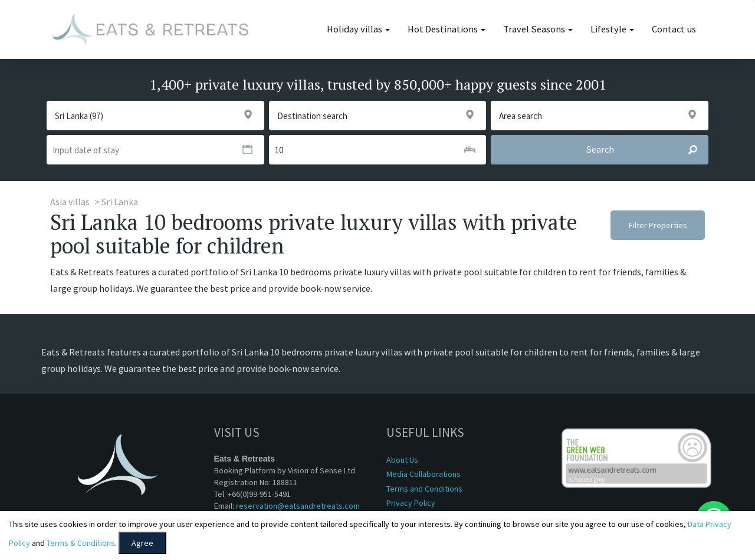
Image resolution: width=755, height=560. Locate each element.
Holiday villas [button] (358, 29)
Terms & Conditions (81, 543)
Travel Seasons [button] (538, 29)
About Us (402, 460)
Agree (142, 543)
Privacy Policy (411, 503)
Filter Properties (658, 225)
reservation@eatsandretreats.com (298, 506)
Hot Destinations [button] (447, 29)
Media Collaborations (424, 474)
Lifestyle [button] (612, 29)
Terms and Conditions (424, 489)
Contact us (674, 29)
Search (647, 150)
